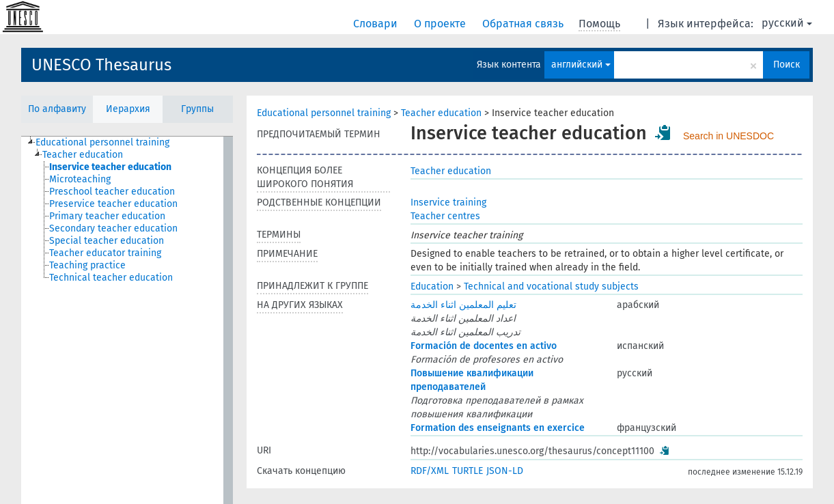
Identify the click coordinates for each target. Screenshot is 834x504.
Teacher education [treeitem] (83, 155)
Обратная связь (524, 24)
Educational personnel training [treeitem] (102, 142)
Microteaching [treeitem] (80, 179)
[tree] (127, 320)
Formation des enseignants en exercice (498, 428)
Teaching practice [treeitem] (87, 265)
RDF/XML (430, 471)
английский (581, 65)
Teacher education (441, 113)
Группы (197, 109)
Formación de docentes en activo (484, 346)
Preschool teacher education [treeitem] (112, 192)
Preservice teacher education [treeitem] (113, 204)
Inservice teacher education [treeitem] (110, 167)
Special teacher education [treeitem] (107, 241)
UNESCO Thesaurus (101, 65)
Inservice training (448, 202)
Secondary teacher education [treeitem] (113, 228)
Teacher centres (445, 216)
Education (432, 286)
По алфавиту (57, 109)
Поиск (787, 65)
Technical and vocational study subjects (551, 286)
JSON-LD (505, 471)
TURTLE (468, 471)
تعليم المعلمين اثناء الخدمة (463, 305)
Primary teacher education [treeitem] (107, 216)
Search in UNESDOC (728, 136)
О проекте (441, 24)
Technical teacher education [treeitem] (111, 278)
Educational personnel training (324, 113)
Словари (377, 24)
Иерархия (128, 109)
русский (787, 23)
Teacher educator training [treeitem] (105, 253)
